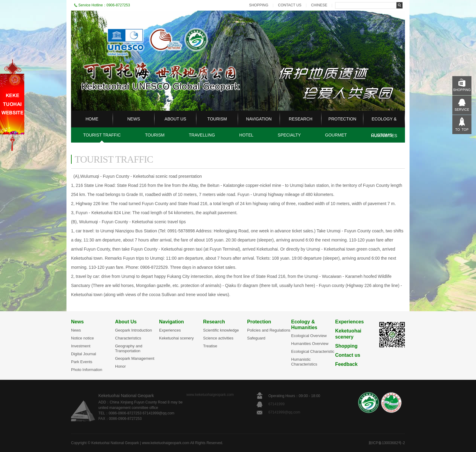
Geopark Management (135, 358)
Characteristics (128, 338)
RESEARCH (301, 119)
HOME (92, 119)
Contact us (348, 355)
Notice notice (82, 338)
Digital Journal (83, 354)
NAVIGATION (259, 119)
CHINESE (319, 5)
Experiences (170, 330)
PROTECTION (342, 119)
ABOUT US (175, 119)
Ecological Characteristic (313, 351)
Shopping (346, 346)
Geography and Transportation (129, 348)
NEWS (134, 119)
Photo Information (87, 370)
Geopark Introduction (133, 330)
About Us (126, 322)
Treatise (210, 346)
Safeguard (256, 338)
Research (214, 322)
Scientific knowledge (221, 330)
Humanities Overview (310, 344)
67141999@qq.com (284, 412)
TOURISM (217, 119)
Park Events (82, 362)
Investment (81, 346)
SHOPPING (258, 5)
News (77, 322)
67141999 (277, 404)
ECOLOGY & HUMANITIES (384, 127)
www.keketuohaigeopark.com (210, 395)
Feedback (346, 364)
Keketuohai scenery (176, 338)
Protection (259, 322)
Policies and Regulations (269, 330)
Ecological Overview (309, 336)
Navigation (172, 322)
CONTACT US (290, 5)
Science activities (218, 338)
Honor (120, 366)
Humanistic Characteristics (304, 362)
